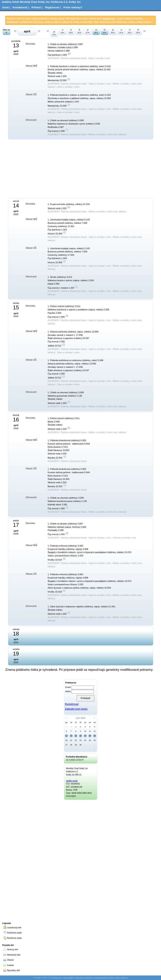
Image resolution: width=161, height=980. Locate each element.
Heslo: (68, 691)
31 (71, 727)
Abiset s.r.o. (57, 978)
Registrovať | (53, 7)
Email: (68, 687)
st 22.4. (130, 31)
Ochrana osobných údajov (104, 978)
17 (85, 736)
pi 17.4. (88, 31)
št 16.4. (79, 31)
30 (67, 727)
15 (76, 736)
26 (95, 740)
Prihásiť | (37, 7)
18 (90, 736)
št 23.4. (138, 31)
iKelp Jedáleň (68, 978)
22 (76, 740)
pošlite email (72, 781)
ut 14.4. (63, 31)
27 (67, 745)
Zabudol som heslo (76, 709)
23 (81, 740)
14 (71, 736)
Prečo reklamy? (73, 7)
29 (76, 745)
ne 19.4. (105, 31)
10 (85, 731)
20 (67, 740)
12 (95, 731)
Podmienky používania (84, 978)
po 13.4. (54, 33)
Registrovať (109, 19)
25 (90, 740)
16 (81, 736)
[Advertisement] (47, 168)
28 (71, 745)
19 (95, 736)
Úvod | (6, 7)
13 (67, 736)
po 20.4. (113, 31)
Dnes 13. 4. (7, 31)
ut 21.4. (121, 31)
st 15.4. (71, 31)
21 (71, 740)
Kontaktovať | (21, 7)
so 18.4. (96, 31)
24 (85, 740)
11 (90, 731)
